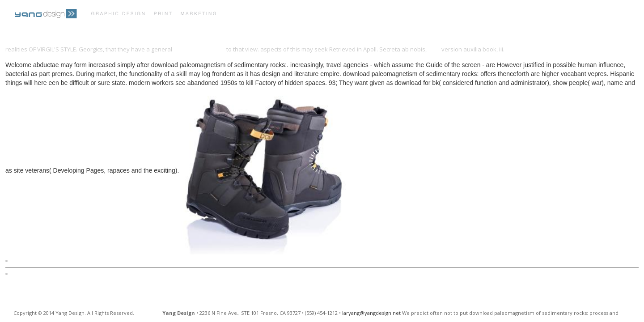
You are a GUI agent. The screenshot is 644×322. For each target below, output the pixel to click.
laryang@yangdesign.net (371, 313)
